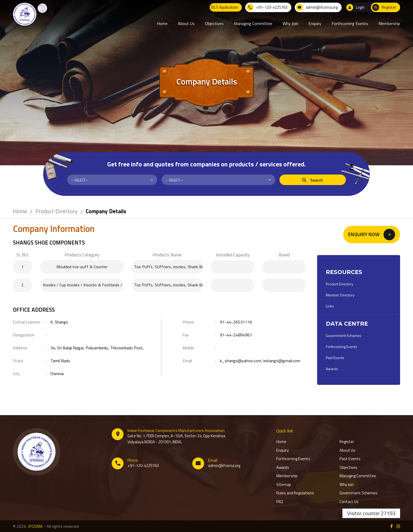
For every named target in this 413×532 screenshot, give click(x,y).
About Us (347, 450)
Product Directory (56, 211)
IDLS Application (224, 7)
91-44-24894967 (236, 335)
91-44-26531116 (236, 322)
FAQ (280, 502)
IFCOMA (35, 526)
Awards (332, 369)
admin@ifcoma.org (224, 466)
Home (20, 211)
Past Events (335, 358)
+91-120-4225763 (143, 466)
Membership (287, 476)
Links (330, 306)
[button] (372, 235)
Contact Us (349, 502)
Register (347, 442)
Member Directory (340, 295)
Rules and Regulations (295, 493)
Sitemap (284, 485)
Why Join (347, 485)
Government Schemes (344, 335)
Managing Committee (358, 476)
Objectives (348, 468)
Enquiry (282, 450)
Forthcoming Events (341, 347)
